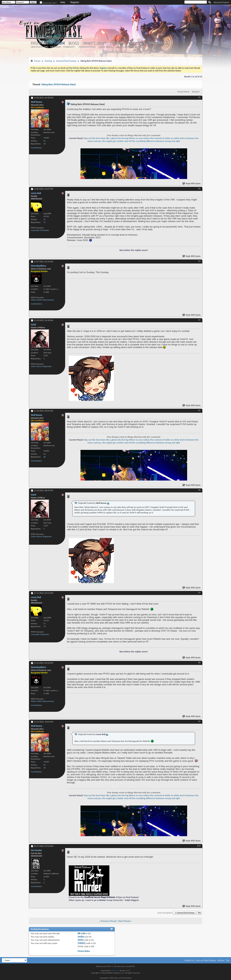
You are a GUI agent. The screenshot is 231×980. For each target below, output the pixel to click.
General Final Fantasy (66, 61)
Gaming (48, 61)
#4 (199, 320)
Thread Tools (183, 92)
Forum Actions (87, 47)
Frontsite (40, 43)
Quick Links (105, 47)
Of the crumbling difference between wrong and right (155, 141)
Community (69, 47)
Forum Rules (84, 951)
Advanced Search (221, 2)
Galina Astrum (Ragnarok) (41, 366)
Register (75, 2)
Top (199, 913)
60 (44, 141)
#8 (199, 663)
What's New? (94, 43)
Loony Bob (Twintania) (40, 230)
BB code (81, 933)
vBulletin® (115, 971)
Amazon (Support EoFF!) (128, 47)
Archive (221, 960)
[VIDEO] (81, 943)
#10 (199, 846)
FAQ (46, 47)
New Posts (37, 47)
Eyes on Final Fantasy (206, 960)
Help (63, 2)
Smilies (81, 937)
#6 (199, 490)
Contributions (36, 148)
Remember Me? (48, 3)
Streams (117, 43)
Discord (156, 43)
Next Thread (124, 921)
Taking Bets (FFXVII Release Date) (58, 84)
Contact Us (189, 960)
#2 (199, 189)
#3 (199, 261)
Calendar (56, 47)
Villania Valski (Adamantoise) (42, 300)
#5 (199, 410)
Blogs (74, 43)
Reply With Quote (192, 184)
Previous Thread (109, 921)
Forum (58, 43)
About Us (137, 43)
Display (195, 92)
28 (44, 144)
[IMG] (80, 940)
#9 (199, 721)
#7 (199, 593)
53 (44, 219)
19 (44, 222)
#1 (199, 97)
